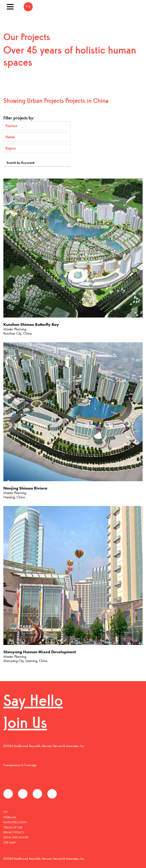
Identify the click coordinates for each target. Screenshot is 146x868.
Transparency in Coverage (20, 765)
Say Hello (33, 702)
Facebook (8, 794)
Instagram (52, 794)
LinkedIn (37, 794)
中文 (28, 7)
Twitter (23, 794)
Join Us (25, 724)
